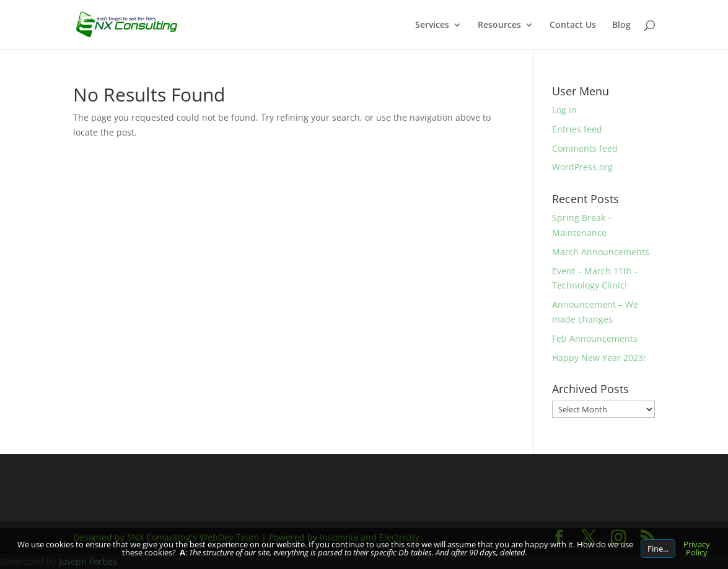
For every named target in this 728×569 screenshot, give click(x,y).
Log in (564, 110)
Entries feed (577, 129)
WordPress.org (582, 167)
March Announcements (601, 252)
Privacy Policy (697, 548)
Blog (621, 25)
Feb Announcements (595, 338)
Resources (499, 25)
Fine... (658, 549)
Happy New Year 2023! (599, 358)
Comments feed (585, 148)
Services (432, 25)
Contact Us (573, 25)
